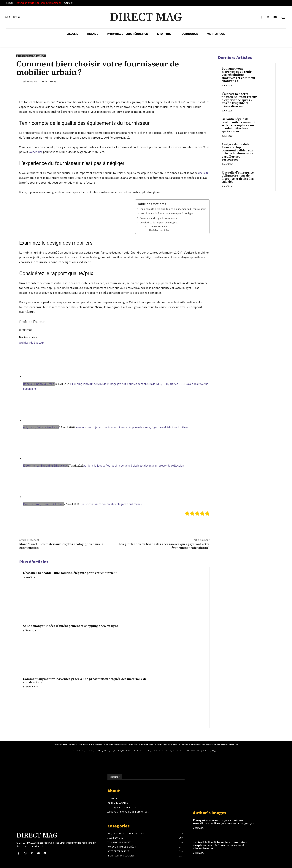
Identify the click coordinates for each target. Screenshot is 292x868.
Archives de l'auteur (32, 342)
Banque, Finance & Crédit (39, 384)
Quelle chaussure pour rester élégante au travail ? (111, 504)
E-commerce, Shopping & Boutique (45, 465)
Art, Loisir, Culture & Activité (41, 427)
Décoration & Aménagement (31, 56)
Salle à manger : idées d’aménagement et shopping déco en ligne (71, 626)
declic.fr (203, 173)
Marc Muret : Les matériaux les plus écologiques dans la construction (61, 546)
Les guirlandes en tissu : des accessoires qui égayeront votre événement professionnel (164, 546)
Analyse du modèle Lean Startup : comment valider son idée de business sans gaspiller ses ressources (237, 152)
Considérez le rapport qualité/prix (159, 222)
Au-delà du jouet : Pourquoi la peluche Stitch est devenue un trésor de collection (134, 465)
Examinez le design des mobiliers (158, 218)
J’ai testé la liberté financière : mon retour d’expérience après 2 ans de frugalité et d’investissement (239, 100)
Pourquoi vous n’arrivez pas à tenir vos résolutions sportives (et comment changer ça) (238, 75)
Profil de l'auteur (159, 226)
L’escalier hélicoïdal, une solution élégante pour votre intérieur (70, 573)
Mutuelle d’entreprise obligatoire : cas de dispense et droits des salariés (238, 177)
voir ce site (36, 152)
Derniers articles (162, 230)
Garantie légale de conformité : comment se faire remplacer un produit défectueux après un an (239, 125)
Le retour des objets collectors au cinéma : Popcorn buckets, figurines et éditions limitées (132, 427)
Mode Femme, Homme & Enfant (43, 504)
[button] (283, 17)
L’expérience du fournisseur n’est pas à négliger (166, 213)
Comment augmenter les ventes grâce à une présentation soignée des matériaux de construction (85, 681)
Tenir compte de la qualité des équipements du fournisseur (173, 209)
